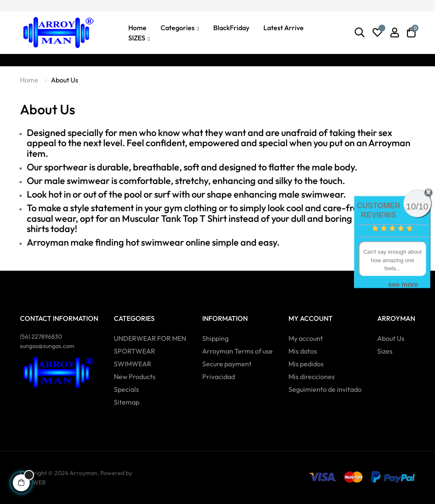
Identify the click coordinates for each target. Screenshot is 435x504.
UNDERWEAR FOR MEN (150, 338)
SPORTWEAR (134, 351)
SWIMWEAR (133, 364)
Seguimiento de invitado (325, 389)
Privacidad (219, 377)
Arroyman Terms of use (237, 351)
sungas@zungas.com (47, 346)
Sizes (385, 351)
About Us (391, 338)
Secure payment (227, 364)
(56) (41, 337)
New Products (135, 377)
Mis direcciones (312, 377)
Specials (126, 389)
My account (306, 338)
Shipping (215, 338)
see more (403, 285)
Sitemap (127, 402)
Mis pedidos (306, 364)
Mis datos (303, 351)
